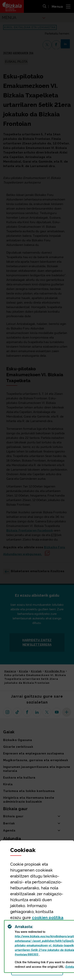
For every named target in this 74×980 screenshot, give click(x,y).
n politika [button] (48, 918)
